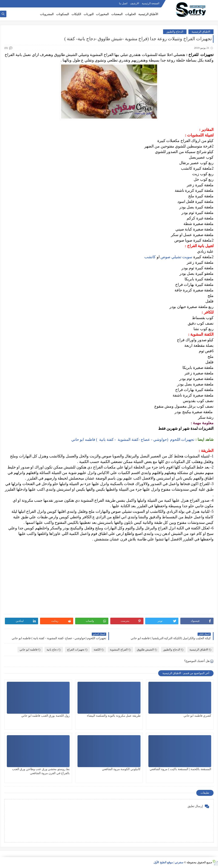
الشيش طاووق (147, 650)
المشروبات (47, 14)
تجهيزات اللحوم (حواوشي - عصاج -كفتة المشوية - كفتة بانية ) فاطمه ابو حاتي (132, 440)
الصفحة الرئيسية (151, 3)
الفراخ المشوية (120, 650)
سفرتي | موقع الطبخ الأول (168, 862)
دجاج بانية (54, 650)
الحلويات (131, 14)
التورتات (89, 14)
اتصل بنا (123, 3)
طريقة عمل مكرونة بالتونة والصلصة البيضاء (114, 716)
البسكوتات (63, 14)
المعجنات (117, 14)
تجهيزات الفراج (77, 650)
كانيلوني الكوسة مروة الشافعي (121, 769)
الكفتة (99, 650)
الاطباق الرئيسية (201, 32)
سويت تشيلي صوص (177, 257)
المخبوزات (102, 14)
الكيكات (76, 14)
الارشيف (135, 3)
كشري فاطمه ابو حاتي (197, 716)
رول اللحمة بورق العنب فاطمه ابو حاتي (45, 716)
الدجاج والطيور (175, 32)
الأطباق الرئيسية (148, 14)
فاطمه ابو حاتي (30, 650)
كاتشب (150, 257)
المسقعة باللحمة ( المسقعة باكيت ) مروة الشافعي (180, 769)
